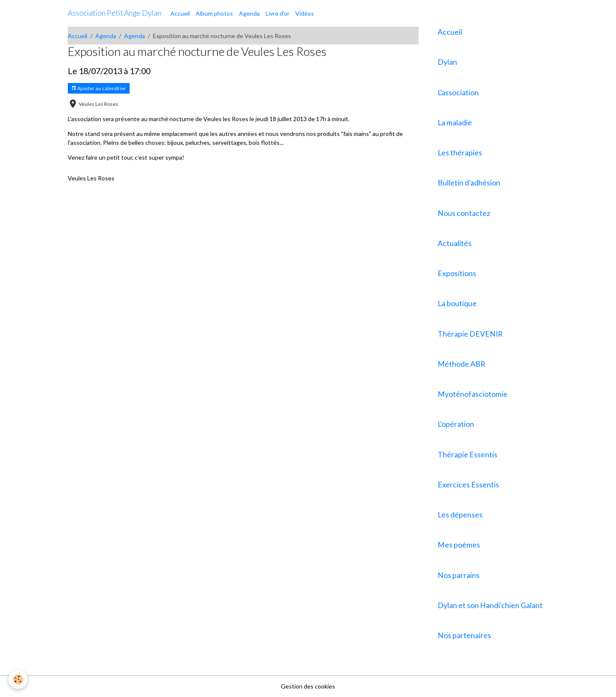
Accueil (180, 13)
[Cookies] (18, 679)
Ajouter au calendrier (99, 88)
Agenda (249, 13)
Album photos (214, 13)
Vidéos (305, 13)
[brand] (115, 13)
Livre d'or (277, 13)
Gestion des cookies (308, 686)
